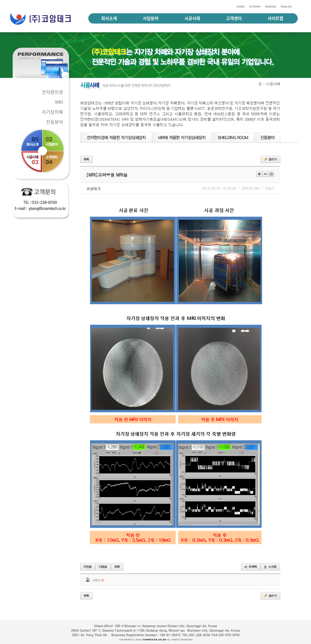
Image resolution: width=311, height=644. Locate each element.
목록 (86, 159)
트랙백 (251, 567)
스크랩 (270, 567)
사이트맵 (275, 18)
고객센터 (234, 18)
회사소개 (109, 18)
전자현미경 (52, 92)
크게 (259, 174)
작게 (265, 174)
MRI (59, 102)
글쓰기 (270, 159)
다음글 (103, 567)
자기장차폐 (52, 112)
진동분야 (55, 122)
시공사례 (192, 18)
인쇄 (271, 174)
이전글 (88, 567)
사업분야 (151, 18)
